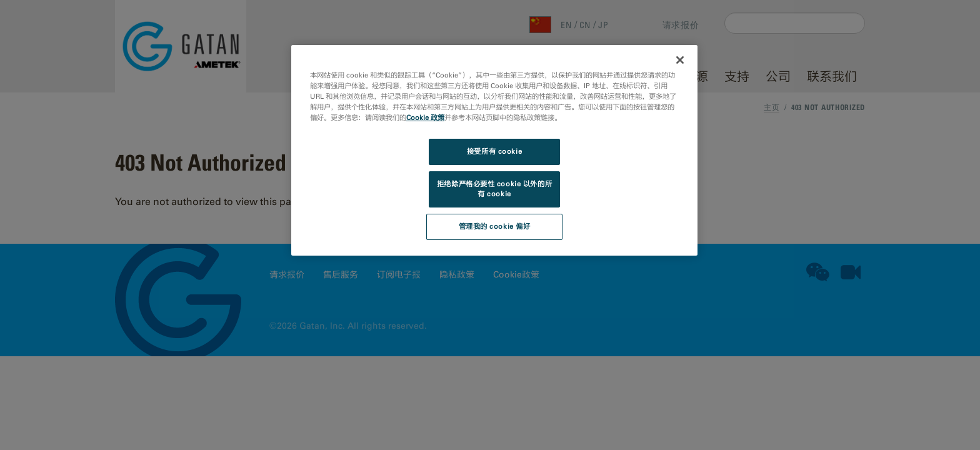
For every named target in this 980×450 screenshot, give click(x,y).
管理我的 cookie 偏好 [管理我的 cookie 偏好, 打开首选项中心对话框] (495, 226)
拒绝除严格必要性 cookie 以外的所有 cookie (494, 189)
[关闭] (680, 60)
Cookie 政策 (425, 117)
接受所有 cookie (494, 151)
